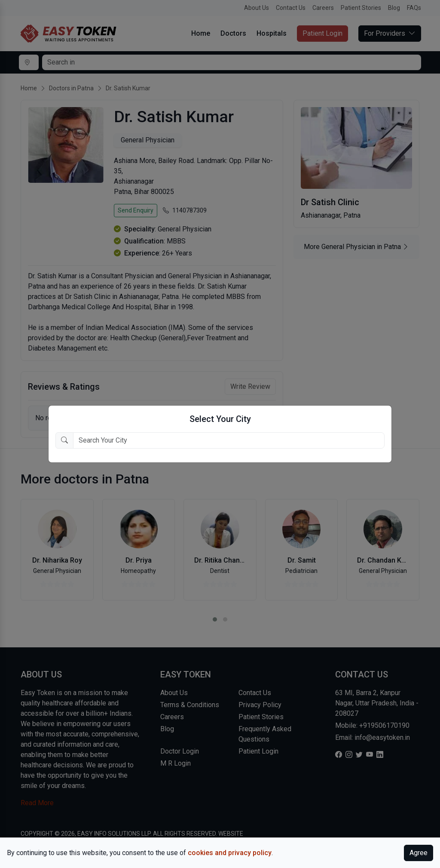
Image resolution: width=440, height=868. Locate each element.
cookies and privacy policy (230, 853)
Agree (419, 853)
